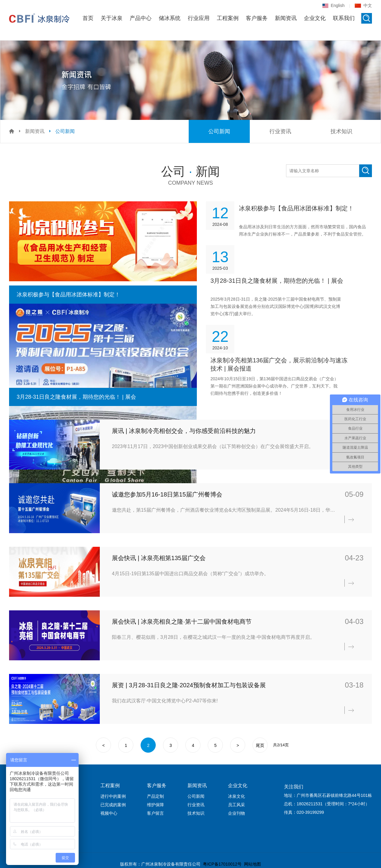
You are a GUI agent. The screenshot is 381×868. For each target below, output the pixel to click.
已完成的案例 (113, 805)
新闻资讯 (286, 18)
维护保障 (155, 805)
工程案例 (228, 18)
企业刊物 (236, 813)
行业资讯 (280, 131)
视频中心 (109, 813)
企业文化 (315, 18)
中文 (363, 5)
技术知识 (341, 131)
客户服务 (257, 18)
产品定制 (155, 796)
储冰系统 (170, 18)
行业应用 (199, 18)
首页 (88, 18)
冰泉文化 (236, 796)
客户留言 (155, 813)
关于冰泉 (112, 18)
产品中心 (141, 18)
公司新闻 (65, 131)
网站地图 (252, 864)
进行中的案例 (113, 796)
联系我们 (344, 18)
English (334, 5)
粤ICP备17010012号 (222, 864)
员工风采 (236, 805)
